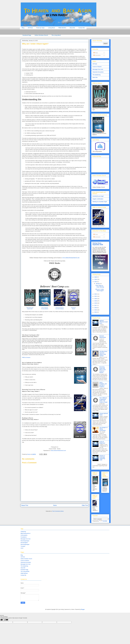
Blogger (83, 609)
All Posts (30, 28)
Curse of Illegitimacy (102, 442)
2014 (96, 312)
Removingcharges (25, 544)
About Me (72, 28)
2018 (96, 303)
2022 (96, 294)
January (98, 284)
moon (22, 548)
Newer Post (25, 505)
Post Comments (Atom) (58, 511)
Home (55, 505)
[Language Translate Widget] (101, 519)
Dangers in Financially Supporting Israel (102, 458)
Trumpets (23, 546)
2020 (96, 299)
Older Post (85, 505)
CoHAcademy (24, 535)
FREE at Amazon (26, 357)
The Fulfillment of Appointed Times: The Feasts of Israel (103, 400)
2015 (96, 310)
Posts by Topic (41, 28)
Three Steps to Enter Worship (100, 286)
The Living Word (56, 35)
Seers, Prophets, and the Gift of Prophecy (103, 385)
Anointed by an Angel (98, 196)
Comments (97, 55)
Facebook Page (27, 35)
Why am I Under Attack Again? (100, 290)
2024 (96, 279)
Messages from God (98, 69)
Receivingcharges (25, 541)
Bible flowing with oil (25, 533)
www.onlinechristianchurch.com (71, 258)
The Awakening (96, 75)
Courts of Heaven (97, 67)
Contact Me (82, 28)
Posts (96, 53)
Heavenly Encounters (98, 72)
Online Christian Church (41, 35)
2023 (96, 282)
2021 (96, 296)
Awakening (23, 532)
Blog (23, 28)
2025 (96, 277)
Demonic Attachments (103, 337)
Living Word (52, 28)
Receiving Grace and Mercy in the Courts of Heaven (103, 370)
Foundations (24, 537)
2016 (96, 308)
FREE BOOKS (62, 28)
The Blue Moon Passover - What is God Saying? (103, 354)
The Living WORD (25, 571)
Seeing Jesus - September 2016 (98, 244)
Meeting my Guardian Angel (100, 202)
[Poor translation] (6, 620)
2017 (96, 305)
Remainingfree (24, 543)
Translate (103, 521)
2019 (96, 301)
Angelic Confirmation (98, 199)
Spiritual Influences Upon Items (104, 322)
